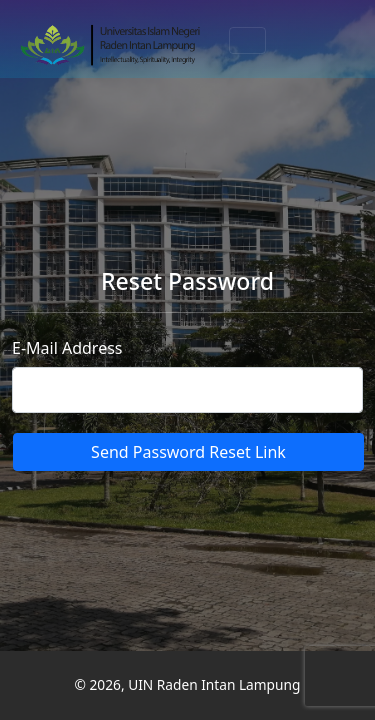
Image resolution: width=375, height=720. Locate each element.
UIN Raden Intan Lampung (214, 684)
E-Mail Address (67, 348)
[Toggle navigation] (247, 40)
